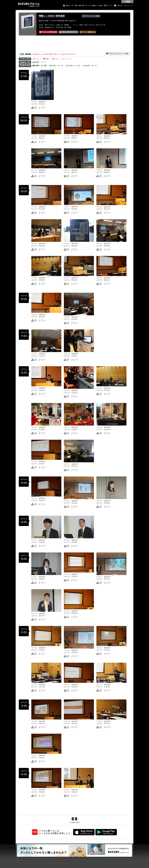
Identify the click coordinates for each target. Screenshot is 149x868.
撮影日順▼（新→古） (57, 66)
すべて (44, 62)
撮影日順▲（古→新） (40, 66)
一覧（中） (46, 59)
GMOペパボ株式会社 (129, 6)
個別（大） (56, 59)
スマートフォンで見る (91, 16)
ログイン (109, 6)
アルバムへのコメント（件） (118, 54)
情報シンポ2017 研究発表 (52, 16)
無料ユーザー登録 (72, 6)
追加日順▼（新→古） (91, 66)
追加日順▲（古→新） (74, 66)
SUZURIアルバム (29, 5)
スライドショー (67, 59)
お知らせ (120, 6)
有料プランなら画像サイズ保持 (92, 6)
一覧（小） (36, 59)
